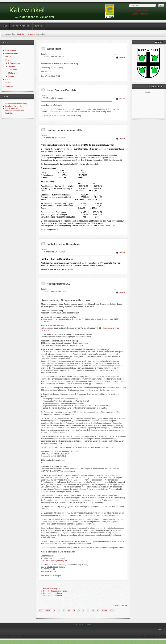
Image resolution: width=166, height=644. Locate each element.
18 (93, 611)
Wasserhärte (54, 49)
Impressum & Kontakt (141, 11)
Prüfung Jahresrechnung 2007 (65, 130)
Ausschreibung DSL (58, 284)
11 (59, 611)
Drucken (122, 57)
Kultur (8, 80)
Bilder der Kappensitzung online (55, 591)
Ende (112, 611)
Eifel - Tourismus (12, 108)
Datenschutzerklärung (141, 14)
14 (74, 611)
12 (64, 611)
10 (54, 611)
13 (69, 611)
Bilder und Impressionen (52, 593)
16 (83, 611)
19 (98, 611)
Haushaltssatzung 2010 (52, 589)
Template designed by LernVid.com (154, 636)
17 (88, 611)
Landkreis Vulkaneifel (14, 106)
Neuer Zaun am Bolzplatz (61, 90)
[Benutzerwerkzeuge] (115, 55)
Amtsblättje (13, 70)
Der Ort (8, 57)
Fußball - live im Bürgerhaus (63, 244)
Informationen (11, 50)
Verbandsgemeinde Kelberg (16, 104)
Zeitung (11, 76)
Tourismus (10, 86)
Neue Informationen (21, 26)
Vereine (9, 83)
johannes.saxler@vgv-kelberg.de (54, 560)
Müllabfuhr (13, 73)
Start (5, 26)
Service (8, 60)
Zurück (48, 611)
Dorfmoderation (12, 53)
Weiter (104, 611)
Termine (39, 26)
